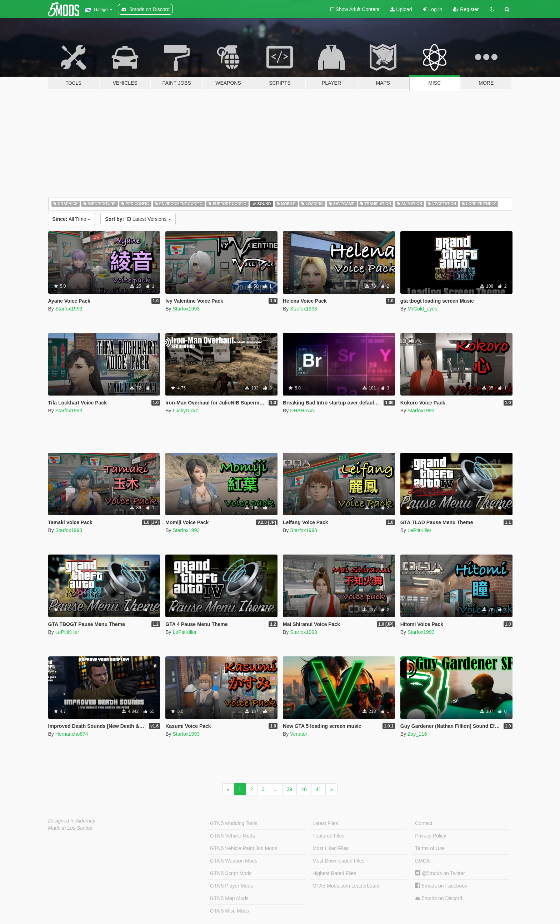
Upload (401, 9)
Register (466, 9)
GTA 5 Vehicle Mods (232, 836)
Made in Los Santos (70, 828)
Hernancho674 (72, 734)
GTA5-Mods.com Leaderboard (346, 886)
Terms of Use (430, 848)
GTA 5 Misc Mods (229, 911)
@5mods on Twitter (440, 873)
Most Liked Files (331, 848)
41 (319, 789)
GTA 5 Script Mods (231, 873)
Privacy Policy (431, 836)
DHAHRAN (302, 411)
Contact (424, 823)
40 (304, 789)
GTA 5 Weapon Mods (234, 861)
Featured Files (328, 836)
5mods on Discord (439, 898)
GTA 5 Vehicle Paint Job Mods (244, 848)
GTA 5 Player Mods (231, 886)
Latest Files (325, 823)
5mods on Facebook (441, 886)
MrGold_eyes (422, 309)
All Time (72, 219)
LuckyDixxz (185, 411)
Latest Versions (138, 219)
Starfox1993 (69, 309)
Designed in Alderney (72, 821)
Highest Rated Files (334, 873)
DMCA (422, 861)
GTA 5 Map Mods (229, 898)
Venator (299, 734)
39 (290, 789)
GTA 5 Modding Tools (234, 823)
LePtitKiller (419, 530)
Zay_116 (417, 734)
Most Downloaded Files (339, 861)
